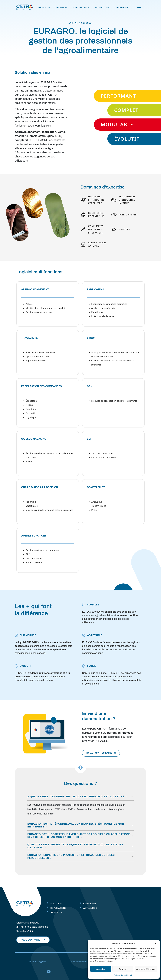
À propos (44, 7)
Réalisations (81, 7)
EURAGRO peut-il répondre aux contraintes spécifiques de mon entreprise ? (76, 825)
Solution (61, 7)
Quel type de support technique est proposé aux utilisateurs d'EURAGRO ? (75, 846)
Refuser (123, 969)
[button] (156, 943)
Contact (139, 7)
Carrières (121, 7)
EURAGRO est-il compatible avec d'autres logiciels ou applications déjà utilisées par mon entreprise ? (79, 836)
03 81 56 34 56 (25, 931)
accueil (73, 23)
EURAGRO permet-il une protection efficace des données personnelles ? (71, 856)
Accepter (101, 969)
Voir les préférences (146, 969)
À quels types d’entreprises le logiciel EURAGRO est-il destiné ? (77, 797)
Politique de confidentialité (124, 975)
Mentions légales (37, 962)
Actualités (102, 7)
